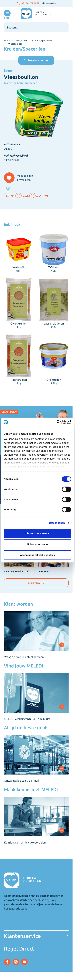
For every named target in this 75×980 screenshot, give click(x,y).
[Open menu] (7, 15)
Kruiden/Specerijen (42, 40)
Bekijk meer (36, 583)
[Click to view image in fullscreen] (36, 114)
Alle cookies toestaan (37, 533)
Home (7, 40)
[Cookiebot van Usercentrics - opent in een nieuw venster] (57, 422)
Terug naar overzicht (36, 60)
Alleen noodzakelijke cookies (37, 555)
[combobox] (36, 27)
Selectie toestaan (37, 544)
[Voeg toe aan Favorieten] (20, 178)
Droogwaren (21, 40)
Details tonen (57, 523)
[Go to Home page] (36, 14)
